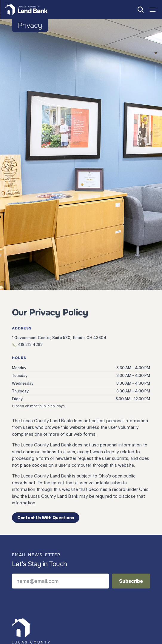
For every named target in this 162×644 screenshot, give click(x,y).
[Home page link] (26, 10)
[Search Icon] (141, 10)
